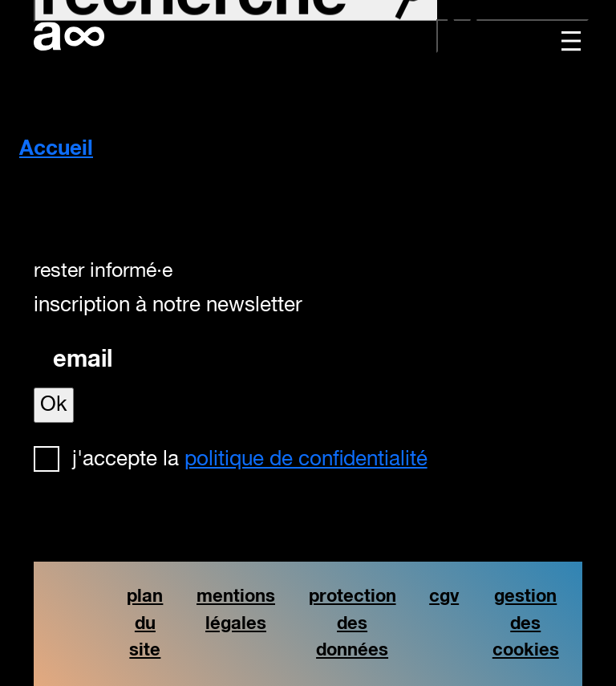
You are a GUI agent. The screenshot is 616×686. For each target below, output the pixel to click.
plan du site (145, 623)
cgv (444, 597)
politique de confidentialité (306, 460)
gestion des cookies (526, 623)
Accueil (56, 149)
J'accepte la (250, 460)
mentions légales (236, 610)
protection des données (353, 623)
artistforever (69, 37)
